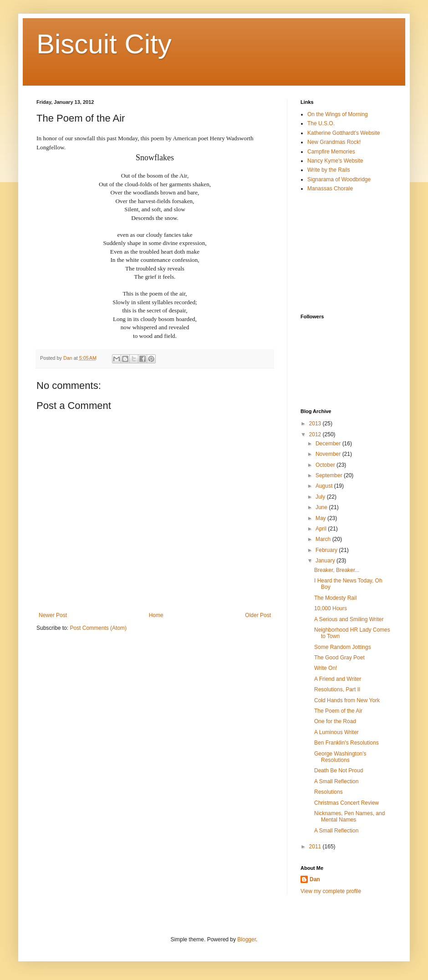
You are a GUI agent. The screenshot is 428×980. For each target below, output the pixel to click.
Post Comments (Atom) (98, 628)
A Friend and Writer (338, 679)
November (329, 454)
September (330, 475)
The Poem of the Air (338, 711)
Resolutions (329, 792)
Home (156, 615)
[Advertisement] (346, 253)
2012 (316, 434)
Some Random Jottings (343, 647)
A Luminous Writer (336, 732)
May (321, 518)
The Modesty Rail (335, 598)
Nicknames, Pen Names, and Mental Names (349, 817)
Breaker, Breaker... (337, 570)
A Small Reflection (336, 781)
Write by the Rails (329, 170)
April (322, 529)
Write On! (326, 668)
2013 (316, 424)
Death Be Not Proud (339, 771)
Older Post (258, 615)
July (321, 497)
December (329, 444)
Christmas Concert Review (346, 803)
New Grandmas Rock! (334, 142)
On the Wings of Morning (338, 114)
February (327, 550)
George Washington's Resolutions (340, 757)
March (324, 539)
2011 (316, 847)
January (326, 561)
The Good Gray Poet (339, 658)
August (325, 486)
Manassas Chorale (330, 189)
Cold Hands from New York (347, 700)
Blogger (247, 939)
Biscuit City (104, 44)
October (326, 465)
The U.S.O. (321, 123)
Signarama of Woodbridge (339, 179)
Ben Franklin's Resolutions (346, 743)
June (322, 507)
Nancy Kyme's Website (335, 161)
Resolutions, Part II (337, 689)
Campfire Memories (331, 152)
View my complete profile (331, 891)
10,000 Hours (331, 608)
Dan (315, 879)
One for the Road (335, 721)
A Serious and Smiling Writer (349, 619)
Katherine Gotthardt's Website (344, 133)
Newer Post (53, 615)
